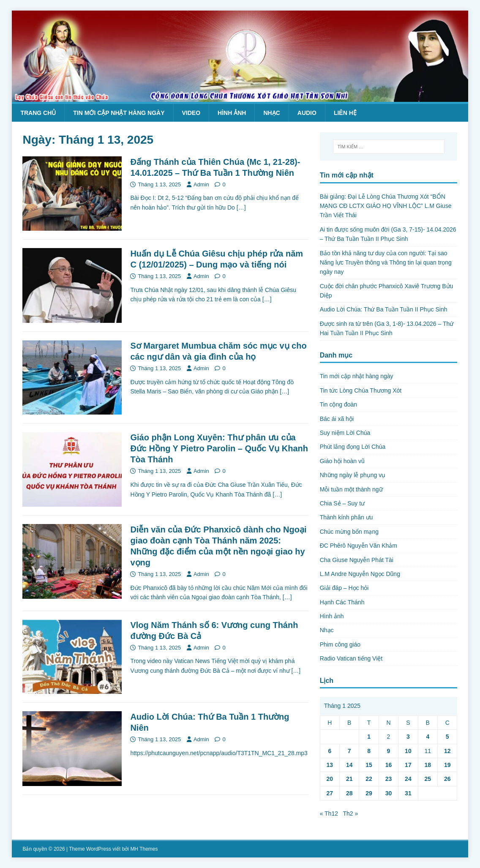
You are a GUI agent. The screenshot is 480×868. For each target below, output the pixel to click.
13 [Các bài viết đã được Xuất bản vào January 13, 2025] (330, 765)
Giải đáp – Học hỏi (344, 588)
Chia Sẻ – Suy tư (342, 503)
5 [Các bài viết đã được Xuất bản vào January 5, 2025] (447, 737)
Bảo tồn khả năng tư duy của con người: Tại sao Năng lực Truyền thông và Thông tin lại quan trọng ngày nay (386, 263)
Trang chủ (38, 113)
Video (191, 113)
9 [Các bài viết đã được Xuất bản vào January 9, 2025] (389, 751)
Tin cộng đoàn (338, 404)
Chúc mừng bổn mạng (349, 532)
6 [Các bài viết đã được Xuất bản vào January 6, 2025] (330, 751)
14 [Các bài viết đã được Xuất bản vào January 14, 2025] (349, 765)
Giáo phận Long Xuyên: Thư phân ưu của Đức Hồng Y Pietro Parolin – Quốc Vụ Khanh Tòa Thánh (219, 448)
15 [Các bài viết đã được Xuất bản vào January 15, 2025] (369, 765)
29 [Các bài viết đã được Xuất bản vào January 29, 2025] (369, 793)
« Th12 (329, 813)
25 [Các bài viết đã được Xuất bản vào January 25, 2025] (428, 779)
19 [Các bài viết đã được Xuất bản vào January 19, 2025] (447, 765)
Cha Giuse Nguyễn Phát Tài (357, 560)
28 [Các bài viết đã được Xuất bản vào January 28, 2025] (349, 793)
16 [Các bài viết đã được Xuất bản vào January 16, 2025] (389, 765)
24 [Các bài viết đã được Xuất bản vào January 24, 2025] (408, 779)
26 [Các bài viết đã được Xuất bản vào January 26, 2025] (447, 779)
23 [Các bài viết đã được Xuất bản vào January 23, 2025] (389, 779)
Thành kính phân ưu (346, 517)
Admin (201, 184)
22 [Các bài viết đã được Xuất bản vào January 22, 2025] (369, 779)
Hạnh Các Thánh (342, 602)
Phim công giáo (340, 644)
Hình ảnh (232, 113)
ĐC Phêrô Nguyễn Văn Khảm (359, 546)
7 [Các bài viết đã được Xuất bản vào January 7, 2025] (349, 751)
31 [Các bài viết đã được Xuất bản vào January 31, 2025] (408, 793)
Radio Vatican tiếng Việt (351, 658)
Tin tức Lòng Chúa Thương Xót (361, 390)
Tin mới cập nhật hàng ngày (119, 113)
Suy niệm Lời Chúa (345, 433)
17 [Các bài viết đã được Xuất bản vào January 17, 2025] (408, 765)
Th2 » (350, 813)
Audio (307, 113)
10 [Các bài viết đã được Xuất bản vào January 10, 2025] (408, 751)
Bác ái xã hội (337, 419)
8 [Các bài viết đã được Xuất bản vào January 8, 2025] (369, 751)
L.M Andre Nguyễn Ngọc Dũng (360, 574)
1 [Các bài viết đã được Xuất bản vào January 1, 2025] (369, 737)
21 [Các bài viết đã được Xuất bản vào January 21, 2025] (349, 779)
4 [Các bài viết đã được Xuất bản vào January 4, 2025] (428, 737)
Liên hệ (345, 113)
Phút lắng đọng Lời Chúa (353, 447)
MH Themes (144, 849)
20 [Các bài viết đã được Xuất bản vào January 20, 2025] (330, 779)
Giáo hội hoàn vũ (342, 461)
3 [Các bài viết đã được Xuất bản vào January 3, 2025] (408, 737)
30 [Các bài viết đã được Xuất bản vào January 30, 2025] (389, 793)
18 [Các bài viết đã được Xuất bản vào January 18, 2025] (428, 765)
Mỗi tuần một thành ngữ (351, 489)
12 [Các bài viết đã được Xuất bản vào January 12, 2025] (447, 751)
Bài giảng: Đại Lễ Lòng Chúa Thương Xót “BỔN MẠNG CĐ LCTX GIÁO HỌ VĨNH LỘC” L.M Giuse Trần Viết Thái (386, 206)
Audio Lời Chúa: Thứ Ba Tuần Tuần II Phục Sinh (384, 309)
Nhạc (271, 113)
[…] (241, 207)
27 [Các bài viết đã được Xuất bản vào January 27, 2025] (330, 793)
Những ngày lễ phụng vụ (353, 475)
